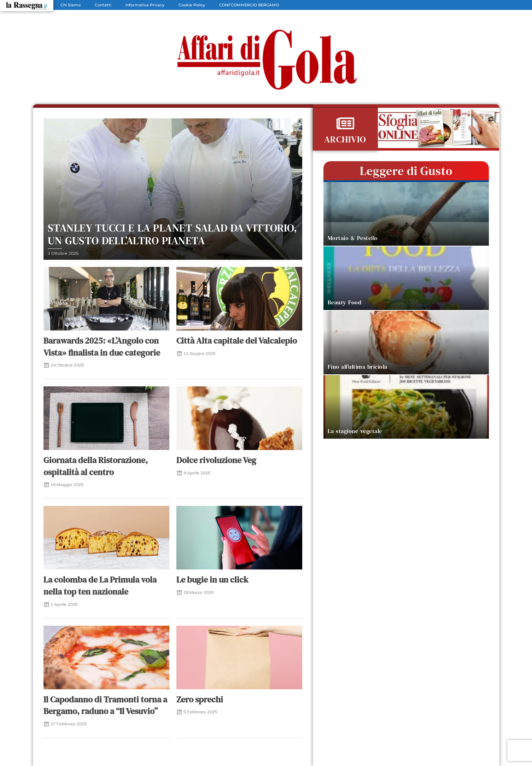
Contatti (103, 5)
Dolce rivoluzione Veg (216, 460)
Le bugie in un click (212, 580)
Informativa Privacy (145, 5)
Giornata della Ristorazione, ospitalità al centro (96, 466)
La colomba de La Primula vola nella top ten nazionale (100, 586)
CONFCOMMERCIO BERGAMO (249, 5)
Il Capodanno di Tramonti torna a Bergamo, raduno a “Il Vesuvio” (105, 705)
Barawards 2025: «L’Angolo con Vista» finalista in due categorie (102, 347)
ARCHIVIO (345, 139)
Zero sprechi (200, 699)
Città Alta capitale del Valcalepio (237, 341)
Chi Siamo (71, 5)
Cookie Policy (192, 5)
